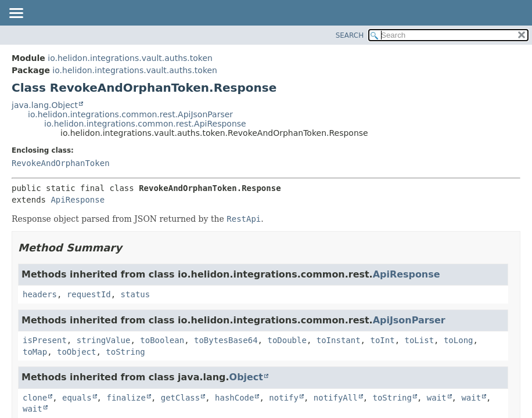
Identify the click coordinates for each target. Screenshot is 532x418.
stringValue (104, 340)
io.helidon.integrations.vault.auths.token (130, 58)
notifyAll (336, 398)
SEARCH (350, 35)
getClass (180, 398)
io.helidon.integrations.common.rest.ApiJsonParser (130, 114)
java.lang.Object (45, 105)
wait (437, 398)
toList (419, 340)
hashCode (234, 398)
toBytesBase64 (226, 340)
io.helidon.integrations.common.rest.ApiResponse (145, 124)
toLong (459, 340)
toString (125, 352)
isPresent (45, 340)
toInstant (339, 340)
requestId (89, 294)
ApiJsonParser (409, 320)
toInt (382, 340)
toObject (76, 352)
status (136, 294)
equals (77, 398)
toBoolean (162, 340)
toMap (35, 352)
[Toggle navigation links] (16, 14)
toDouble (287, 340)
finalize (126, 398)
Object (246, 377)
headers (40, 294)
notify (284, 398)
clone (35, 398)
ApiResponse (78, 200)
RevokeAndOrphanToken (61, 163)
